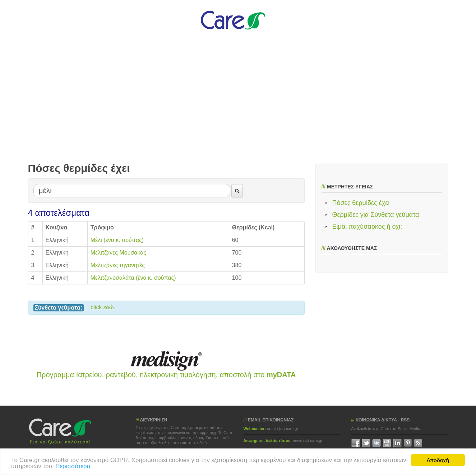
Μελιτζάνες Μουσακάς (119, 253)
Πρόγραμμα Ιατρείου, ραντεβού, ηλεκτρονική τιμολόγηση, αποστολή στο (166, 375)
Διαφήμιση (254, 440)
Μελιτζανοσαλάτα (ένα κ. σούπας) (133, 278)
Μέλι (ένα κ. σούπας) (117, 240)
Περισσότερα (73, 466)
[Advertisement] (233, 90)
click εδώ (102, 307)
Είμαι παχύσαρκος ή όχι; (367, 227)
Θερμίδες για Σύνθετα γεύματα (376, 215)
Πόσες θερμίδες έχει (361, 203)
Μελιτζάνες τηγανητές (118, 265)
